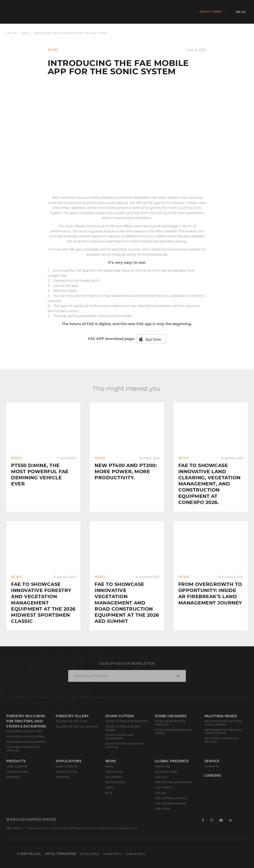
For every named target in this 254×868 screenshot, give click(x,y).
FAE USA (12, 33)
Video (110, 788)
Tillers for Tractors (71, 721)
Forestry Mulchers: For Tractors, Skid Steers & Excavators (26, 721)
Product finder (211, 12)
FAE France (163, 788)
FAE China (162, 809)
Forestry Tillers (72, 716)
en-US (241, 12)
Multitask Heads (221, 716)
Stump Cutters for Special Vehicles (125, 745)
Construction (17, 772)
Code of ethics (135, 854)
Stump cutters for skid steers (123, 728)
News (26, 33)
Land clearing (17, 766)
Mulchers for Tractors (24, 731)
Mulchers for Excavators (26, 742)
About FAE (163, 766)
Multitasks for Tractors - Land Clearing (224, 723)
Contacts (212, 766)
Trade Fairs (114, 772)
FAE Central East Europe (174, 782)
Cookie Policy (112, 854)
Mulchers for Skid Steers (26, 737)
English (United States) (31, 820)
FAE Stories (114, 777)
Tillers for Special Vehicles (77, 727)
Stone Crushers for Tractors (170, 723)
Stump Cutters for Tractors (127, 721)
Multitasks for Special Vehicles (222, 740)
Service (212, 761)
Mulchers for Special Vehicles (23, 749)
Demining (13, 777)
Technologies (116, 782)
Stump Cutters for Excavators (120, 737)
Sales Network (166, 772)
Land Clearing (67, 766)
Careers (213, 776)
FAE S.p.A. (161, 777)
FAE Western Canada (170, 804)
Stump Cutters (120, 716)
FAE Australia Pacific (171, 798)
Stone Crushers (171, 716)
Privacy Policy (90, 854)
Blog (109, 793)
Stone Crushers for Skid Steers (174, 732)
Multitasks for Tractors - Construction (224, 732)
